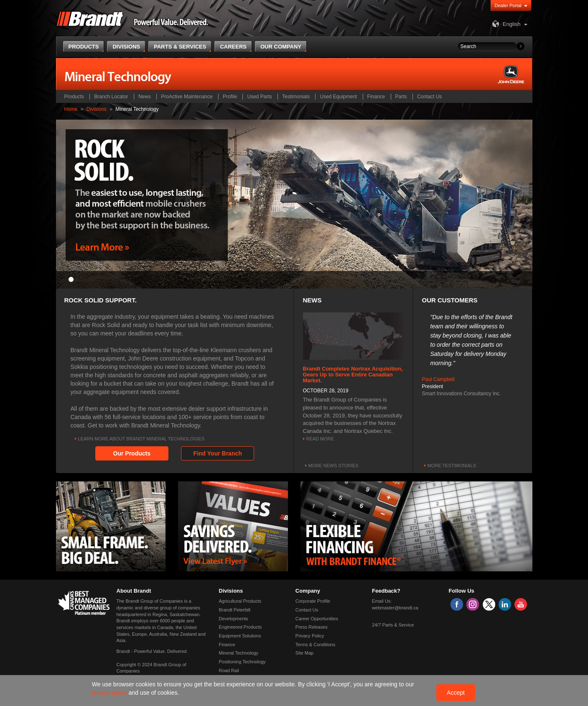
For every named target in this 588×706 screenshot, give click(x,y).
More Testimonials (452, 466)
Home (71, 109)
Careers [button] (233, 47)
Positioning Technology (242, 662)
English (505, 24)
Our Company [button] (281, 47)
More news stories (333, 466)
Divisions (97, 109)
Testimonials (296, 97)
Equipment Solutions (240, 636)
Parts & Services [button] (180, 47)
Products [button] (84, 47)
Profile (230, 97)
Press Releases (312, 627)
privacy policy (110, 693)
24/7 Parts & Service (393, 625)
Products (74, 97)
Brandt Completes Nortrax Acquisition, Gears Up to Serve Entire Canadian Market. (353, 375)
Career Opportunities (317, 619)
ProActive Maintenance (187, 97)
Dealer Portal (508, 5)
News (145, 97)
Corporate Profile (313, 601)
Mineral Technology (239, 653)
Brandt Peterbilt (235, 610)
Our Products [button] (132, 453)
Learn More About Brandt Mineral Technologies (141, 439)
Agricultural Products (240, 601)
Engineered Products (241, 627)
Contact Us (429, 97)
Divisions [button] (126, 47)
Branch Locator (111, 97)
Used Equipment (338, 97)
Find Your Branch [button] (218, 453)
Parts (401, 97)
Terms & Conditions (315, 645)
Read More (320, 439)
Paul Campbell (438, 379)
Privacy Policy (310, 636)
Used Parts (259, 97)
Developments (234, 619)
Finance (376, 97)
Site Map (304, 653)
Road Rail (229, 670)
